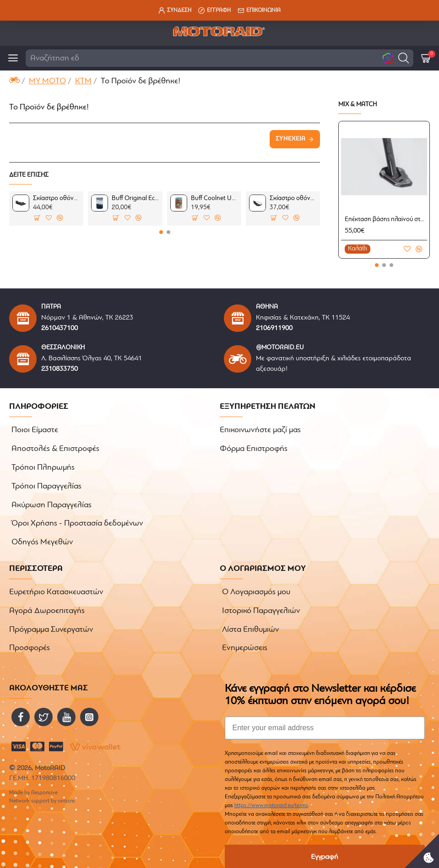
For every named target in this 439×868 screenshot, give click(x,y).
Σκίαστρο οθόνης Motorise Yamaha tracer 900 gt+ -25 (293, 198)
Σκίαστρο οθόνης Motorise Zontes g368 (57, 198)
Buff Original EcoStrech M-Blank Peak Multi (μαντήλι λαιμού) (135, 198)
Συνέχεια (290, 139)
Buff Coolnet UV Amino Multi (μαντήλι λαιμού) (214, 198)
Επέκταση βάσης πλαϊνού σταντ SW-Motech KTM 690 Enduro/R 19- (386, 220)
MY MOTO (47, 81)
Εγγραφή (325, 837)
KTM (83, 81)
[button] (404, 58)
